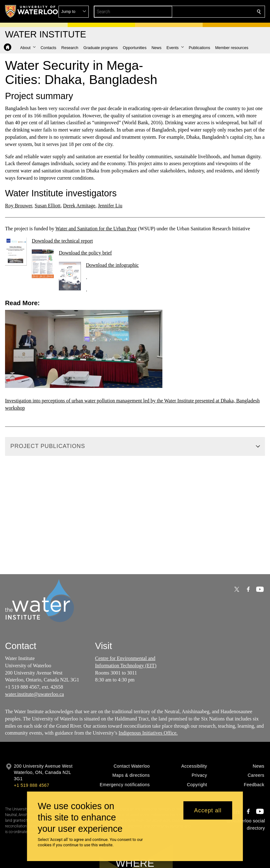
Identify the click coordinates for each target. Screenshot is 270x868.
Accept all (208, 810)
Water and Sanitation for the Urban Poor (96, 229)
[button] (213, 12)
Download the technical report (62, 241)
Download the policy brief (85, 253)
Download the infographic (112, 265)
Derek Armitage (79, 206)
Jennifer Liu (110, 206)
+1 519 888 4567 (31, 785)
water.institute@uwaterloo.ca (34, 694)
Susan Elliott (48, 206)
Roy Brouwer (19, 206)
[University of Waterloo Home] (32, 11)
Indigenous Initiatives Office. (148, 733)
